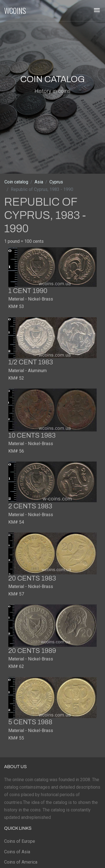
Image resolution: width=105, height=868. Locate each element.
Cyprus (56, 182)
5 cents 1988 (30, 722)
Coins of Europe (20, 841)
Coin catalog (16, 182)
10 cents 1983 (32, 435)
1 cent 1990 (28, 291)
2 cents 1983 (30, 506)
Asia (39, 182)
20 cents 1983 (32, 578)
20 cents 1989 (32, 651)
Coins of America (21, 862)
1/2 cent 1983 (31, 362)
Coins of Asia (17, 852)
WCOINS (15, 11)
